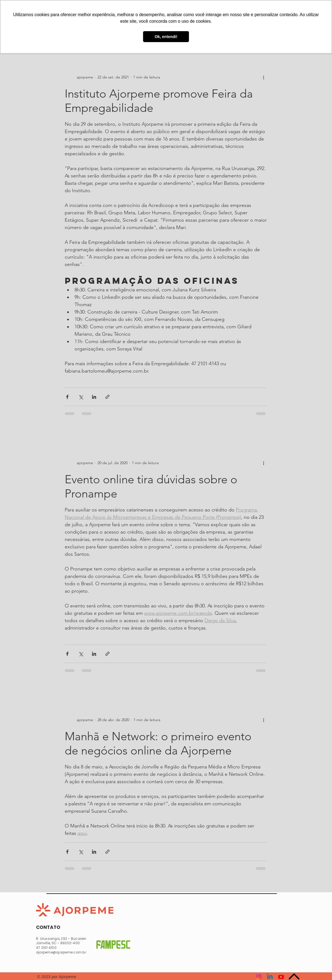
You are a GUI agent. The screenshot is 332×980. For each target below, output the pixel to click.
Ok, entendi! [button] (166, 37)
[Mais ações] (263, 77)
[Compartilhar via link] (107, 397)
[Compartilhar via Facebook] (67, 397)
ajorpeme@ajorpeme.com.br (61, 952)
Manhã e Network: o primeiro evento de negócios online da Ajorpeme (158, 743)
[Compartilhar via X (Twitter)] (81, 397)
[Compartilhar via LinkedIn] (94, 397)
